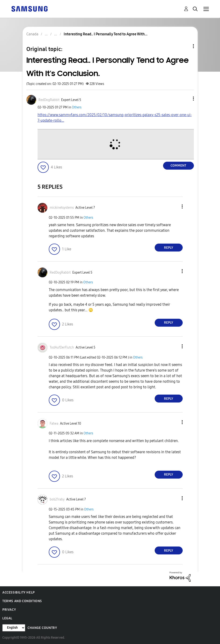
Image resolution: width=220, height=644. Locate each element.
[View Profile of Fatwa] (54, 424)
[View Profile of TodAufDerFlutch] (62, 347)
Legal (7, 618)
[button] (185, 99)
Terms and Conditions (22, 601)
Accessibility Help (19, 592)
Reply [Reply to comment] (169, 248)
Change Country (42, 628)
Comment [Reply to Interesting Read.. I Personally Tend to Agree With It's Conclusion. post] (178, 166)
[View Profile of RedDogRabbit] (49, 100)
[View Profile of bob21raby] (57, 499)
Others (77, 107)
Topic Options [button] (185, 46)
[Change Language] (14, 628)
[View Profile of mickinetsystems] (62, 208)
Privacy (9, 610)
